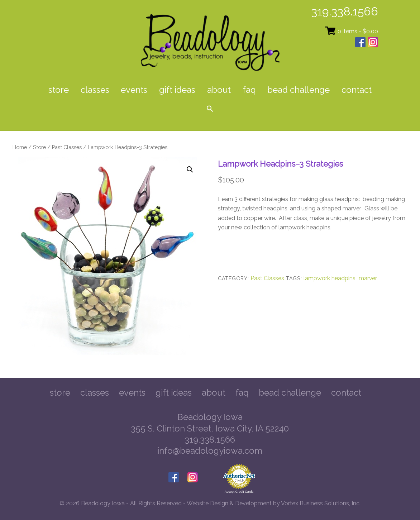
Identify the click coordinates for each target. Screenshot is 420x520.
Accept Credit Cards (239, 492)
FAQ (249, 90)
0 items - (358, 31)
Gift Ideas (177, 90)
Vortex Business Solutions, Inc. (321, 503)
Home (20, 147)
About (219, 90)
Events (134, 90)
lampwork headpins (330, 278)
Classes (95, 90)
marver (368, 278)
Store (59, 90)
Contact (357, 90)
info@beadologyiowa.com (210, 451)
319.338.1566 (345, 11)
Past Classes (67, 147)
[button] (210, 109)
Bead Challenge (299, 90)
